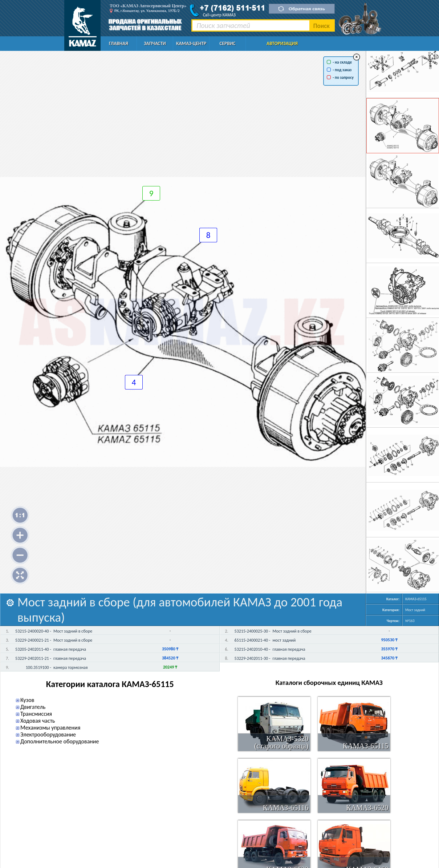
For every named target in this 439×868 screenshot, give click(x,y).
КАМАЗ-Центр (191, 43)
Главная (119, 43)
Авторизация (282, 43)
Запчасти (155, 43)
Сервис (228, 43)
